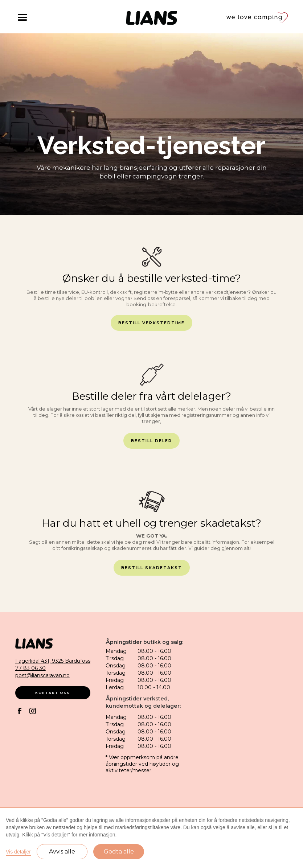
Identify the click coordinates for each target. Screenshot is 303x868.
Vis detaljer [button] (18, 852)
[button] (46, 18)
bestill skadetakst (152, 568)
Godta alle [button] (119, 851)
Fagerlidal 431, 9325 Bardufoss (53, 661)
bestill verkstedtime (151, 323)
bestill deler (151, 441)
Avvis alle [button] (62, 851)
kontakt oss (53, 693)
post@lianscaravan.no (42, 675)
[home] (151, 18)
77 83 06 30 (30, 668)
